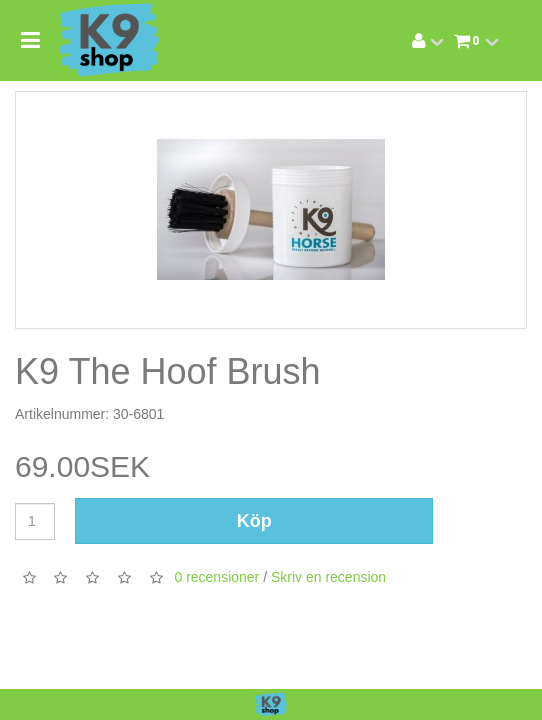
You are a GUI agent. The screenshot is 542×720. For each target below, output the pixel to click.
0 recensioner (216, 577)
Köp (254, 521)
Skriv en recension (328, 577)
